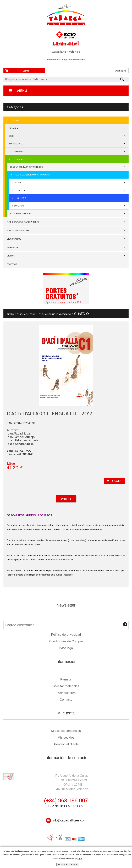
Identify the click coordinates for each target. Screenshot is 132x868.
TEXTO (15, 120)
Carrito (26, 71)
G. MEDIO (22, 198)
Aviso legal (66, 648)
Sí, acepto (63, 864)
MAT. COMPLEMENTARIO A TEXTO (23, 222)
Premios (66, 679)
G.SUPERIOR (18, 206)
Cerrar (74, 864)
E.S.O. (11, 136)
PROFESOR (12, 264)
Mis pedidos (66, 738)
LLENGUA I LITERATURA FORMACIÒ (32, 175)
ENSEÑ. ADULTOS (22, 159)
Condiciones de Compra (66, 641)
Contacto (66, 700)
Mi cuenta (66, 713)
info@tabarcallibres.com (69, 820)
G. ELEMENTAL (19, 190)
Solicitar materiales (66, 686)
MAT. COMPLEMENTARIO (19, 230)
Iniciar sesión (53, 59)
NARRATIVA (12, 247)
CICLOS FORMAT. (17, 151)
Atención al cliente (66, 744)
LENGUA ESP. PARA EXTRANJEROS (26, 167)
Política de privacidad (66, 635)
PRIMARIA (13, 128)
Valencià (75, 52)
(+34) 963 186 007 (66, 801)
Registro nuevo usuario (74, 59)
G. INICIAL (17, 182)
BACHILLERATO (16, 144)
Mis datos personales (66, 731)
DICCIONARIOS (14, 239)
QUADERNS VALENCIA (21, 213)
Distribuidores (66, 693)
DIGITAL (11, 256)
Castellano (59, 52)
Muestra (66, 499)
